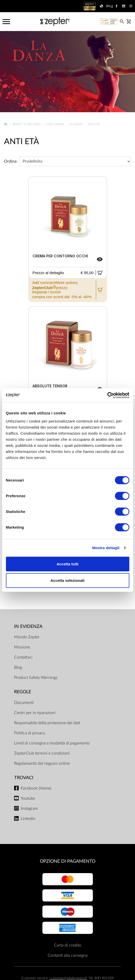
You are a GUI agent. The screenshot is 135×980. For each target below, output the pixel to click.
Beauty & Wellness (27, 124)
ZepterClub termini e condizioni (42, 753)
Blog (18, 667)
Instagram (29, 809)
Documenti (24, 703)
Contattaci (23, 657)
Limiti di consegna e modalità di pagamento (52, 743)
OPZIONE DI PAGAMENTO (68, 861)
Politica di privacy (30, 733)
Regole (23, 692)
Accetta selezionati (67, 580)
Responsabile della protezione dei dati (47, 723)
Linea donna (55, 124)
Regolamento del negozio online (42, 763)
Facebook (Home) (36, 788)
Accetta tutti (67, 564)
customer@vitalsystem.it (68, 978)
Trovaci (24, 778)
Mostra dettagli (106, 548)
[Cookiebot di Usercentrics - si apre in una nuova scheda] (107, 395)
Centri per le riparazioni (35, 713)
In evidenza (28, 627)
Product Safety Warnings (36, 678)
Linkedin (28, 819)
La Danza (76, 124)
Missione (22, 647)
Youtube (28, 798)
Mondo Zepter (27, 637)
